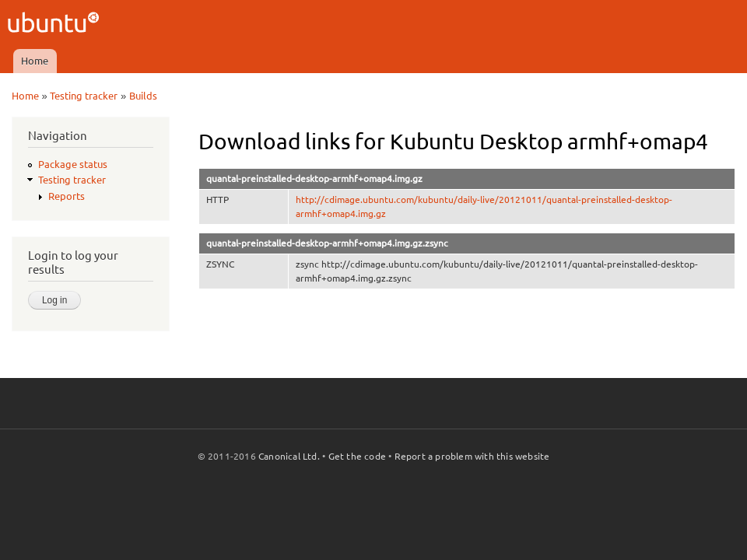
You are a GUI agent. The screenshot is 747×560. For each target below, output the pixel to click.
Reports (67, 196)
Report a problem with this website (472, 456)
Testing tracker (84, 96)
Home (35, 61)
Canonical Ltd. (289, 456)
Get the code (357, 456)
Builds (143, 96)
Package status (73, 164)
